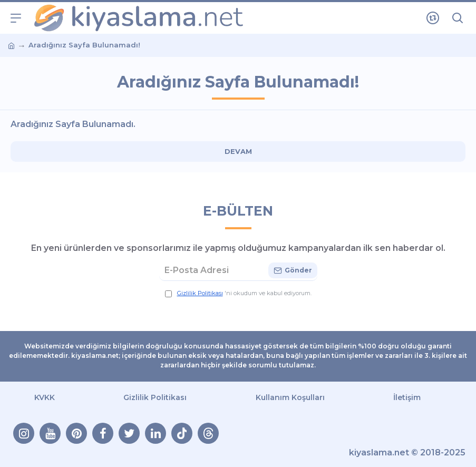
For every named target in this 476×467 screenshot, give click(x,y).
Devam (238, 151)
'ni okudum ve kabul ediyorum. (238, 293)
